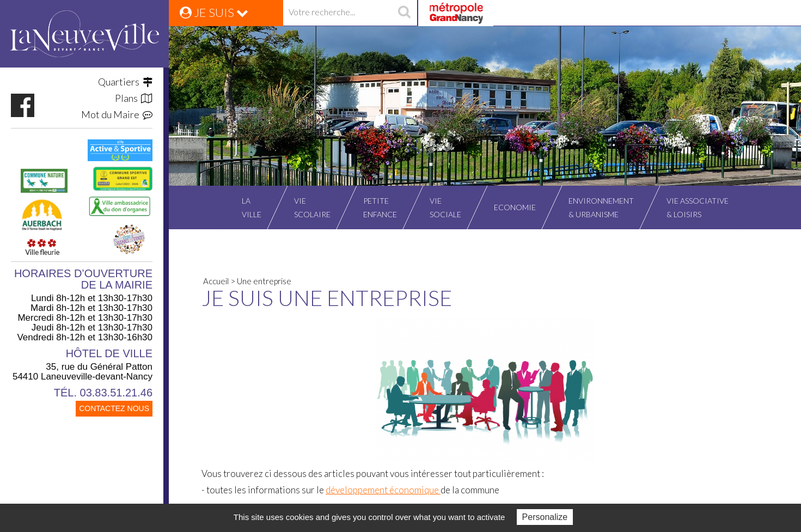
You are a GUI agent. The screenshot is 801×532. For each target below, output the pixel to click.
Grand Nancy (455, 13)
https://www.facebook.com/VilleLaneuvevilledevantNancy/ (23, 105)
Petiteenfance (380, 207)
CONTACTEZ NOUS (114, 408)
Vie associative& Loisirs (698, 207)
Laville (252, 207)
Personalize (545, 517)
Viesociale (445, 207)
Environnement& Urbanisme (601, 207)
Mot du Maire (117, 114)
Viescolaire (312, 207)
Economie (515, 207)
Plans (134, 98)
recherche (404, 13)
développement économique (383, 490)
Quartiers (125, 82)
